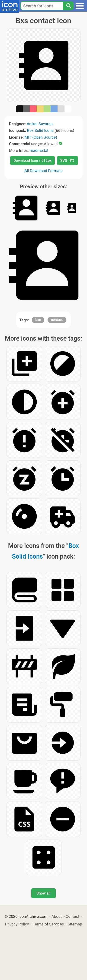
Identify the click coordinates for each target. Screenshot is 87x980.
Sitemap (75, 924)
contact (57, 320)
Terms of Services (48, 924)
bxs (38, 320)
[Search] (68, 6)
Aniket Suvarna (40, 124)
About (57, 916)
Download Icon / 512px (32, 161)
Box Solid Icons (40, 130)
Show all (43, 893)
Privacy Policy (17, 924)
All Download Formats (43, 171)
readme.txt (39, 150)
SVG (67, 161)
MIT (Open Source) (41, 137)
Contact (72, 916)
